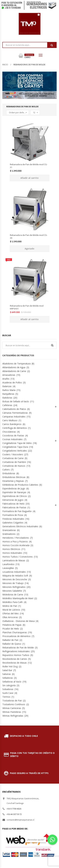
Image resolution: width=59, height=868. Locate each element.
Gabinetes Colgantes (13, 523)
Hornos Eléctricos (11, 549)
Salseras (7, 674)
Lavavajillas (8, 568)
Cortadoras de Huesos (14, 466)
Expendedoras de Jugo (14, 489)
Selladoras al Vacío (12, 682)
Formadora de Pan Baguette (17, 511)
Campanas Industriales (14, 417)
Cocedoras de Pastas (13, 435)
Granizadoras (9, 530)
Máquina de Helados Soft (15, 576)
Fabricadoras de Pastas (14, 507)
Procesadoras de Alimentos (16, 636)
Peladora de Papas (12, 625)
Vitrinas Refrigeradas (13, 716)
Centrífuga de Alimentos (15, 428)
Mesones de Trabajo (13, 583)
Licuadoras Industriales (14, 572)
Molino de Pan (10, 606)
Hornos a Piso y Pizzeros (15, 542)
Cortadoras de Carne (13, 458)
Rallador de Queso (12, 644)
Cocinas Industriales (13, 439)
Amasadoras (9, 375)
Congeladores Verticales (15, 451)
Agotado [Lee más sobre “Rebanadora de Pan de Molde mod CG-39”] (29, 249)
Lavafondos (8, 564)
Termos (6, 697)
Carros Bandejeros (12, 424)
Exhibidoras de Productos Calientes (20, 485)
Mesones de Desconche (15, 579)
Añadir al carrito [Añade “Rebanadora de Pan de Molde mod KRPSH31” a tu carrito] (29, 319)
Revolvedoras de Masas (15, 663)
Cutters (6, 470)
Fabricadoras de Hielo (13, 504)
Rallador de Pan (10, 640)
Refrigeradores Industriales (16, 651)
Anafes (6, 379)
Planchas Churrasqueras (15, 632)
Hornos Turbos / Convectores (18, 557)
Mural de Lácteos (11, 610)
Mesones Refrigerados (14, 587)
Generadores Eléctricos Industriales (20, 526)
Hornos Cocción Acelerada (16, 545)
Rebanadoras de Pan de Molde (18, 648)
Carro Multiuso (10, 420)
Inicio (5, 65)
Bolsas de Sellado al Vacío (16, 401)
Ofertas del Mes (11, 613)
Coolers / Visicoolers (13, 454)
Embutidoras (9, 473)
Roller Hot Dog (10, 666)
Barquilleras (8, 394)
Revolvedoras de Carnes (15, 659)
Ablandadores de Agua (14, 367)
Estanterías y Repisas (13, 481)
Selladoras (8, 678)
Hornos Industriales (12, 553)
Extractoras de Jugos (13, 500)
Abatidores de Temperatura (16, 364)
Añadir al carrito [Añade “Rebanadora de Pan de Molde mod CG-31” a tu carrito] (29, 178)
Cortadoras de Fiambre (14, 462)
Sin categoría (9, 685)
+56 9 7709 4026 (14, 809)
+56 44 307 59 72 (14, 814)
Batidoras (7, 398)
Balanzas (7, 386)
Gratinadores (9, 534)
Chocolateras (9, 432)
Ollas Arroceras (10, 617)
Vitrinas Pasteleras (12, 712)
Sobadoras (8, 689)
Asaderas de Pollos (12, 382)
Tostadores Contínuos (14, 704)
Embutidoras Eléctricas (14, 477)
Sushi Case (8, 693)
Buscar (52, 45)
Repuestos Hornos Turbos (16, 655)
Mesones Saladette (12, 591)
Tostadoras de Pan (12, 701)
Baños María (9, 390)
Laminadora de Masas (14, 560)
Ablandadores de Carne (14, 371)
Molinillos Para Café (13, 602)
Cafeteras (7, 405)
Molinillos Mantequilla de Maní (18, 598)
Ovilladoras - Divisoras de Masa (18, 621)
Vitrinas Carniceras (12, 708)
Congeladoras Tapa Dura (15, 447)
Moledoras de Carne (13, 595)
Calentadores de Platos (14, 409)
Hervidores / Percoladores (16, 538)
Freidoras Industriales (13, 519)
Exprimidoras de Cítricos (15, 496)
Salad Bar (7, 670)
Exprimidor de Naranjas (14, 492)
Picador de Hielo (11, 629)
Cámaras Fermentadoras (15, 413)
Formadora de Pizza (13, 515)
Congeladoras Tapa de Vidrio (17, 443)
